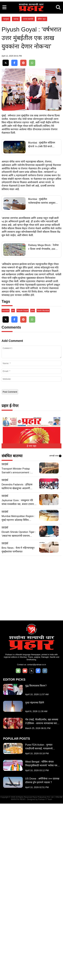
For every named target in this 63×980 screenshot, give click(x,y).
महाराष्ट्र (16, 82)
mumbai (6, 487)
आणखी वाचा (55, 632)
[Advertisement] (31, 31)
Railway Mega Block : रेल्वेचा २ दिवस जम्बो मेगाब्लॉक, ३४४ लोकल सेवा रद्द (43, 367)
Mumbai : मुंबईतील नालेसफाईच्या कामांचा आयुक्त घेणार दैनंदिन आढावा (42, 321)
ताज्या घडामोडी (28, 82)
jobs (33, 487)
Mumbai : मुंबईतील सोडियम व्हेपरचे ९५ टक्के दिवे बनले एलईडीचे (42, 265)
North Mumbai (43, 487)
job (13, 487)
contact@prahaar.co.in (37, 841)
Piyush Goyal (23, 487)
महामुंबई (6, 82)
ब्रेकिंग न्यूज (42, 82)
